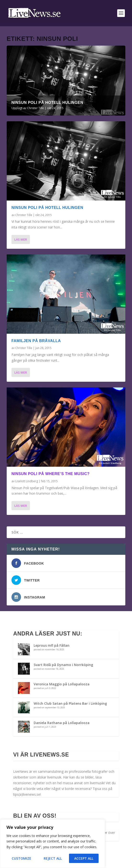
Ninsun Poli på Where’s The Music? (51, 474)
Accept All (84, 858)
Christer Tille (35, 108)
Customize (21, 858)
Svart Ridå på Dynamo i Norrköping (63, 665)
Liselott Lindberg (27, 481)
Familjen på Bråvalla (36, 341)
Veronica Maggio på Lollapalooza (62, 684)
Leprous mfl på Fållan (52, 645)
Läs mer (21, 239)
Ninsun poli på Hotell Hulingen (47, 103)
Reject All (53, 858)
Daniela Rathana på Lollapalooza (62, 723)
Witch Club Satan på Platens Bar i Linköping (70, 703)
